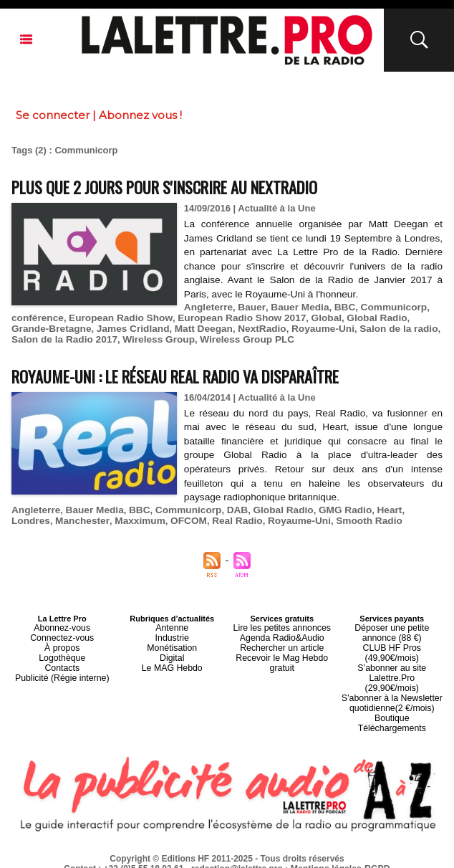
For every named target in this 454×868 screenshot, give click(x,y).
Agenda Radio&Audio (282, 636)
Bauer (248, 307)
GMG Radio (330, 510)
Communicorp (384, 307)
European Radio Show (116, 318)
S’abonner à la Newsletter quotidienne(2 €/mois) (392, 683)
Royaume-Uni (274, 329)
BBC (337, 307)
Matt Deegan (159, 329)
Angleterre (207, 307)
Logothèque (62, 653)
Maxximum (92, 521)
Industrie (172, 636)
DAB (228, 510)
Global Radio (360, 318)
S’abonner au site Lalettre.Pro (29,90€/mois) (392, 666)
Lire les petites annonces (282, 627)
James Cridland (92, 329)
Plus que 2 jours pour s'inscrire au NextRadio (185, 186)
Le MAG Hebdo (172, 662)
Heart (373, 510)
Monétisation (172, 644)
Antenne (172, 627)
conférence (36, 318)
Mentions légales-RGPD (340, 844)
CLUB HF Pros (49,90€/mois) (392, 649)
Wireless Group (100, 339)
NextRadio (215, 329)
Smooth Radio (311, 521)
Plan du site (192, 854)
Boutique (392, 696)
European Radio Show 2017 (231, 318)
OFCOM (138, 521)
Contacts (62, 662)
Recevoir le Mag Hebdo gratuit (282, 657)
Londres (409, 510)
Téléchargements (392, 705)
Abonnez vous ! (140, 115)
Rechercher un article (282, 644)
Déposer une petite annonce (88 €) (392, 631)
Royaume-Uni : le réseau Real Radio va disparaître (198, 375)
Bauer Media (294, 307)
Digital (172, 653)
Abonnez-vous (62, 627)
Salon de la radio (346, 329)
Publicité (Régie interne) (62, 670)
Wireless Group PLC (185, 339)
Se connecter (53, 115)
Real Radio (185, 521)
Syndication (261, 854)
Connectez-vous (62, 636)
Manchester (37, 521)
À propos (62, 644)
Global (311, 318)
